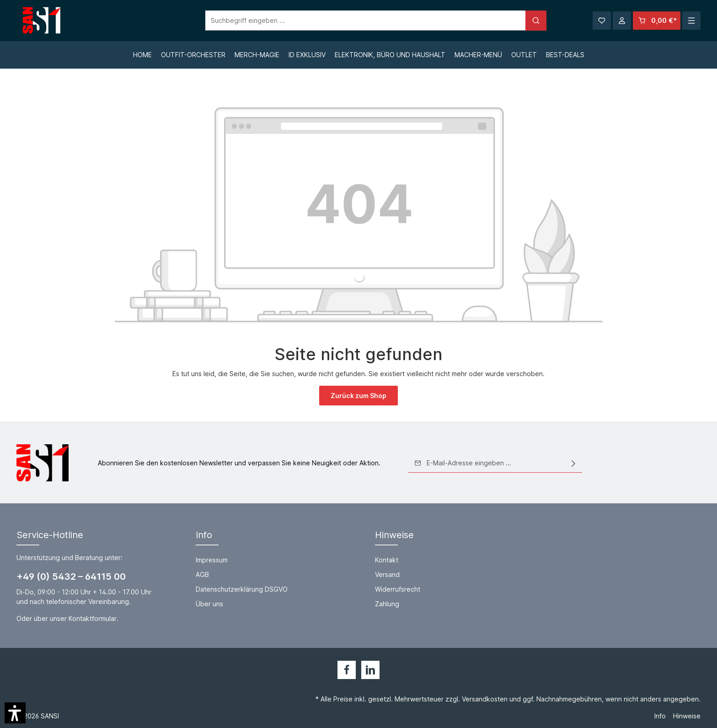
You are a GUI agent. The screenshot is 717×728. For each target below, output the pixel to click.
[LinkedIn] (370, 670)
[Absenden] (573, 463)
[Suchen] (519, 21)
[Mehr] (691, 21)
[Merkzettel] (602, 21)
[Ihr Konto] (622, 21)
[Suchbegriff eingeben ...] (348, 21)
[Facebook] (347, 670)
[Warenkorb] (657, 21)
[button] (15, 713)
